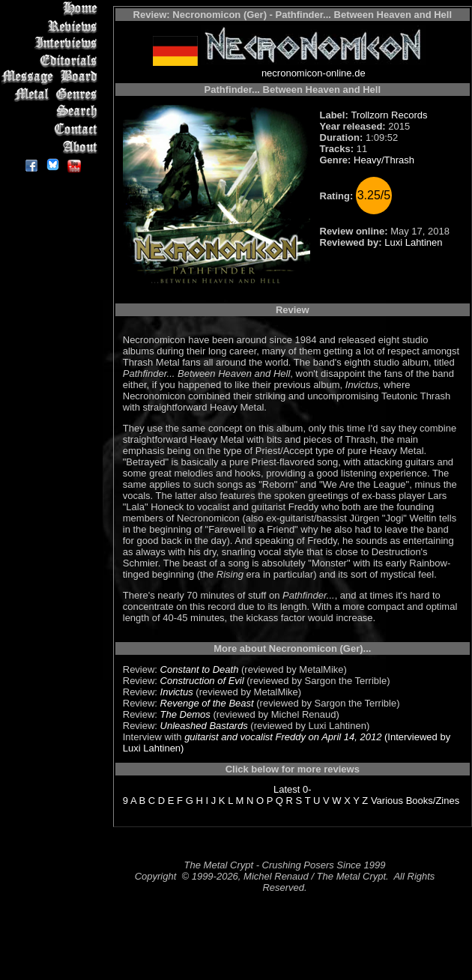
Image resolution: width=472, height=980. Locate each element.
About (52, 146)
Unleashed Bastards (204, 726)
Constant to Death (200, 669)
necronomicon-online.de (314, 73)
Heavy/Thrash (384, 160)
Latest (287, 789)
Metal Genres (52, 95)
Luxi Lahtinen (413, 242)
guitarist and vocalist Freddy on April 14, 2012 (283, 737)
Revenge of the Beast (207, 703)
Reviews (52, 26)
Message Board (52, 78)
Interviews (52, 43)
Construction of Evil (202, 681)
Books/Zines (433, 801)
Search (52, 112)
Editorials (52, 60)
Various (387, 801)
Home (52, 9)
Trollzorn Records (389, 115)
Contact (52, 129)
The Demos (185, 714)
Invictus (177, 692)
